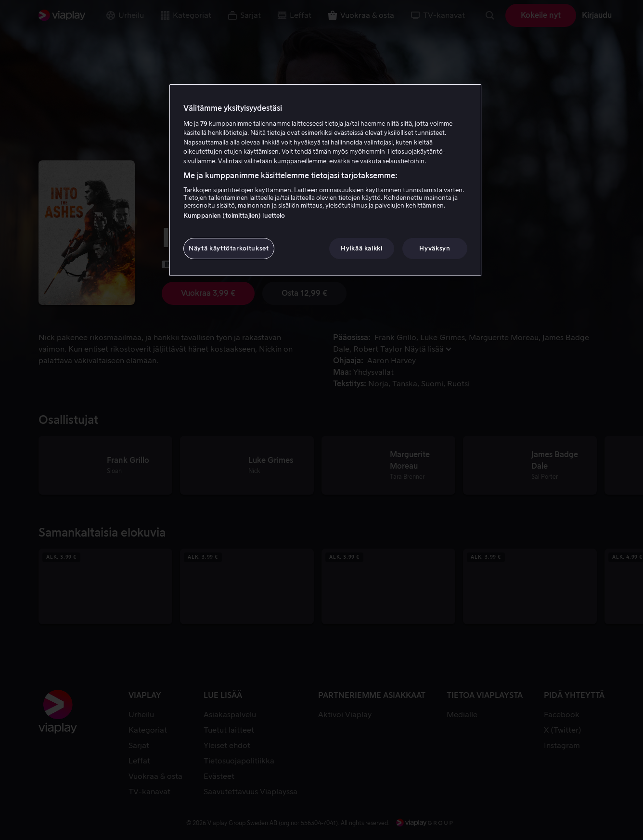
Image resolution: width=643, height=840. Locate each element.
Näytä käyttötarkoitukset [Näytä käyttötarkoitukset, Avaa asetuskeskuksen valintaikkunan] (229, 248)
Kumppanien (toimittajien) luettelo (234, 216)
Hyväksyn (435, 248)
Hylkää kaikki (361, 248)
